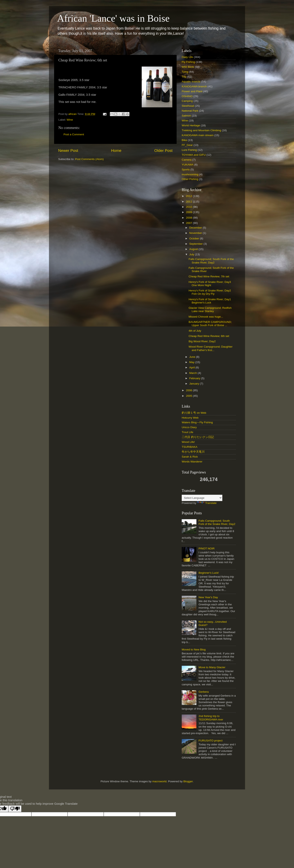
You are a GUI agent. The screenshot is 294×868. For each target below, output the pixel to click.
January (195, 384)
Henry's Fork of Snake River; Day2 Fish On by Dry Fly (210, 292)
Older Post (163, 151)
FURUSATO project (210, 741)
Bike (184, 140)
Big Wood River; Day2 (202, 341)
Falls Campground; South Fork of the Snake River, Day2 (211, 261)
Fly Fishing (188, 62)
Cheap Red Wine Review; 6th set (209, 336)
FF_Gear (187, 145)
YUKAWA (188, 165)
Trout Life (188, 432)
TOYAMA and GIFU (194, 155)
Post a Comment (74, 134)
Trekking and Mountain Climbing (201, 130)
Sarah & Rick (190, 457)
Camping (187, 101)
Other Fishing (190, 179)
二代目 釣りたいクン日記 (198, 437)
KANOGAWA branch (194, 86)
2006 (189, 390)
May (192, 362)
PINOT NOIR (207, 548)
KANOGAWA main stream (198, 135)
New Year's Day (208, 597)
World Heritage (191, 125)
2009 (189, 212)
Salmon (186, 116)
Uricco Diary (189, 427)
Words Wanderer (192, 462)
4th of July (195, 331)
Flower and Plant (192, 91)
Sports (186, 169)
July (192, 254)
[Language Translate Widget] (202, 498)
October (195, 238)
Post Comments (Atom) (89, 159)
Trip (184, 77)
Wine (70, 120)
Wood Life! (188, 442)
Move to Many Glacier (212, 667)
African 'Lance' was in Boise (113, 18)
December (196, 228)
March (193, 373)
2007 (189, 223)
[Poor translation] (15, 809)
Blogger (188, 781)
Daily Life (187, 57)
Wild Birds (188, 67)
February (195, 378)
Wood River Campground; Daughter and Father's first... (211, 348)
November (196, 233)
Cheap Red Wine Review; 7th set (209, 276)
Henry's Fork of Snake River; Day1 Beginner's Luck (210, 301)
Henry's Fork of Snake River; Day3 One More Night (210, 284)
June (193, 357)
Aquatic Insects (191, 82)
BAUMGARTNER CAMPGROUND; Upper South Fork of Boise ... (210, 324)
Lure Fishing (189, 150)
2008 (189, 218)
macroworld (159, 781)
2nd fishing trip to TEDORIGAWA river (211, 718)
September (196, 244)
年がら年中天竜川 (193, 452)
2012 (189, 196)
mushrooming (190, 174)
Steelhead (188, 106)
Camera (187, 160)
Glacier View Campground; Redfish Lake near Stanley (210, 310)
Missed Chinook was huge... (206, 317)
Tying (185, 72)
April (192, 367)
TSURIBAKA (190, 447)
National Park (190, 111)
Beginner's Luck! (209, 573)
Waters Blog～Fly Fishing (197, 422)
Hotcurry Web (190, 418)
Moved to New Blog (194, 650)
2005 (189, 396)
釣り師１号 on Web (194, 413)
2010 (189, 207)
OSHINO (187, 96)
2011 (189, 202)
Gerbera (204, 692)
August (194, 249)
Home (116, 151)
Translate (207, 503)
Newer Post (68, 151)
